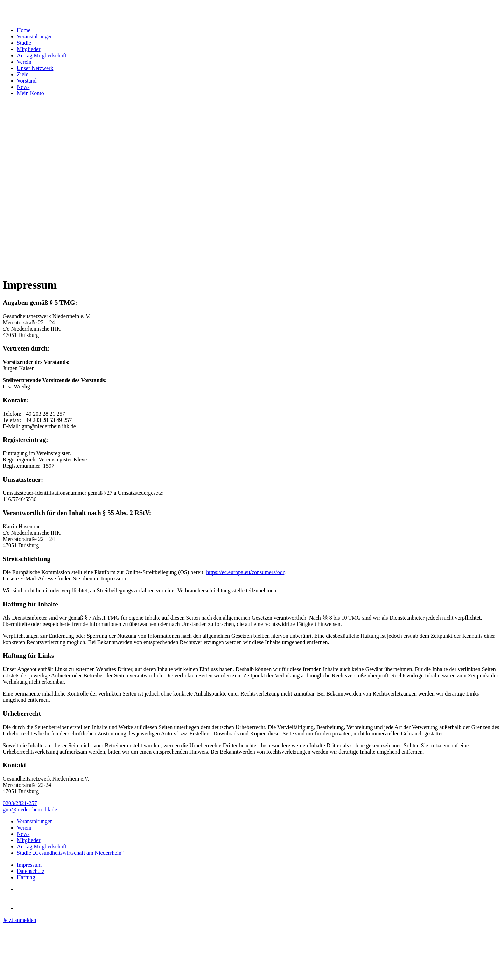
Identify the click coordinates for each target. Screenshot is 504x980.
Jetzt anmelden (20, 920)
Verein (24, 62)
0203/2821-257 (20, 803)
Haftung (26, 877)
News (23, 87)
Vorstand (27, 81)
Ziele (23, 74)
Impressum (29, 865)
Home (24, 30)
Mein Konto (30, 93)
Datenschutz (31, 871)
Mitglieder (29, 49)
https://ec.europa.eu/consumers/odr (245, 572)
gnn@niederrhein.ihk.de (30, 809)
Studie (24, 43)
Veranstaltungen (35, 37)
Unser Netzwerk (35, 68)
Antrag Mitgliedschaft (42, 55)
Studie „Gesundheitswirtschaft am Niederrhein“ (70, 853)
